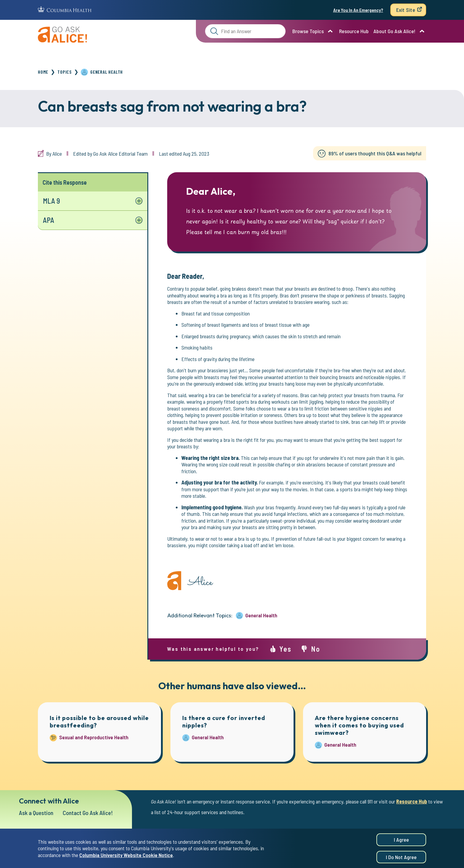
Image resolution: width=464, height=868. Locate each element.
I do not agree (401, 859)
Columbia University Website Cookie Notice (126, 857)
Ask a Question (36, 813)
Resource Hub (354, 31)
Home (43, 72)
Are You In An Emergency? (358, 10)
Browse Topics (308, 31)
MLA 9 (51, 201)
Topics (65, 72)
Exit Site (406, 10)
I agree (401, 842)
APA (49, 220)
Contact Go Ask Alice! (88, 813)
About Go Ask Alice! (394, 31)
